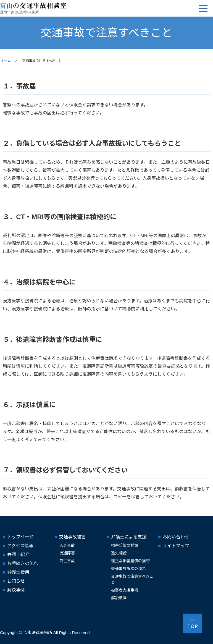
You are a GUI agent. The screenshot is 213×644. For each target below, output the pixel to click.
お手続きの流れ (23, 563)
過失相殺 (119, 553)
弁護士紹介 (18, 555)
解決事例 (16, 590)
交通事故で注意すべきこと (132, 579)
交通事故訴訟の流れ (128, 569)
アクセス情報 (20, 546)
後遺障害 (67, 553)
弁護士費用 (18, 572)
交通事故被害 (72, 537)
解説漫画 (119, 598)
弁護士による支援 (129, 537)
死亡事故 (67, 561)
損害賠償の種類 (125, 545)
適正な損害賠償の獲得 (130, 561)
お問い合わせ (176, 537)
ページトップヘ (193, 623)
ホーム (6, 61)
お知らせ (16, 581)
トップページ (20, 537)
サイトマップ (176, 546)
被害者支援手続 (125, 590)
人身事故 (67, 545)
